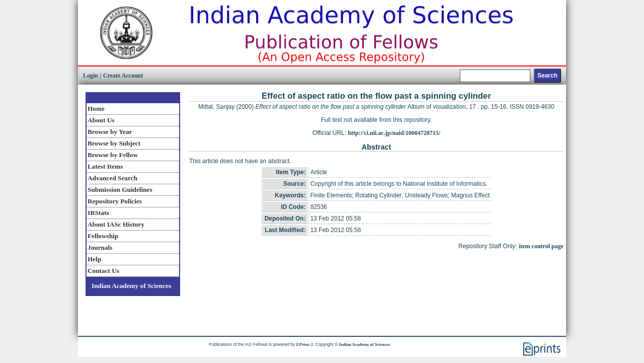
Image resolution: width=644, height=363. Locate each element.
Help (94, 259)
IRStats (98, 213)
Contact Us (103, 271)
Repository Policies (115, 201)
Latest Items (105, 166)
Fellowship (103, 236)
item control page (541, 246)
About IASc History (116, 224)
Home (96, 108)
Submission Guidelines (120, 190)
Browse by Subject (114, 143)
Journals (100, 247)
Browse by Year (110, 132)
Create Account (123, 76)
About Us (101, 120)
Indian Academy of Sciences (131, 286)
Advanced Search (112, 178)
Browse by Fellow (113, 155)
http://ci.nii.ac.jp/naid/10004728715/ (394, 133)
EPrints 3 (305, 344)
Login (91, 76)
